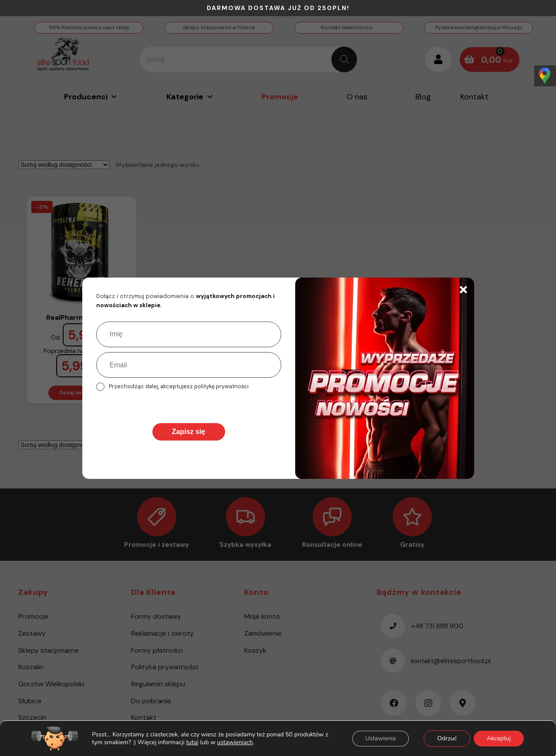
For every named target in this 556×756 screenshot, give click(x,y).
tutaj (192, 742)
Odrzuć (447, 738)
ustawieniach (235, 742)
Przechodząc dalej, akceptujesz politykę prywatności (179, 386)
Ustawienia (381, 738)
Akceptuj (499, 738)
